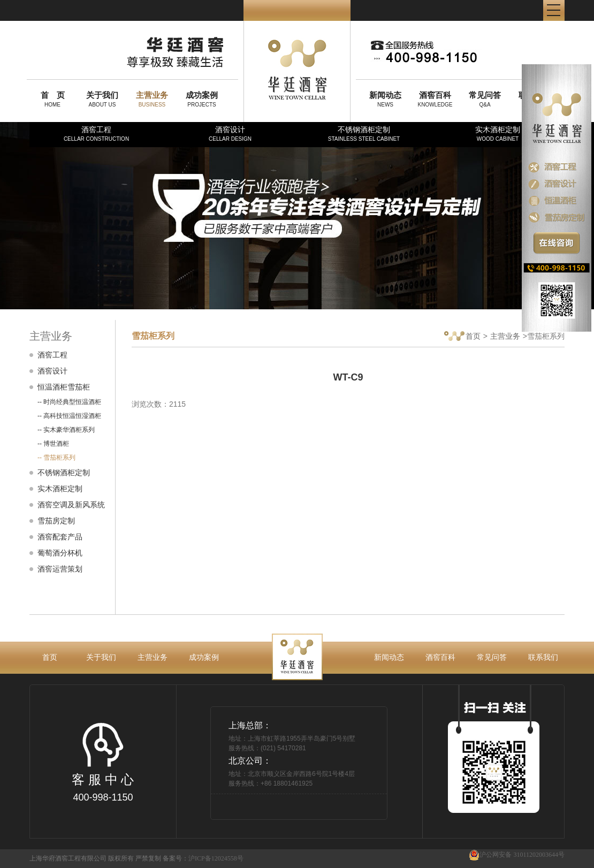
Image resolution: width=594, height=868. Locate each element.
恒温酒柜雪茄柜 (64, 387)
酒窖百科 (440, 657)
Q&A (485, 99)
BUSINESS (152, 99)
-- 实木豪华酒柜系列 (66, 430)
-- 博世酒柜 (53, 444)
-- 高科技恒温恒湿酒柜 (69, 416)
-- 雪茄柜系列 (56, 458)
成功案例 (204, 657)
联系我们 (543, 657)
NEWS (385, 99)
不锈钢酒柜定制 (364, 134)
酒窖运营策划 (60, 569)
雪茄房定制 (56, 521)
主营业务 (505, 336)
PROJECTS (202, 99)
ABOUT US (102, 99)
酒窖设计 (230, 134)
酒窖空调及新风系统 (71, 505)
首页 (462, 337)
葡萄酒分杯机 (60, 553)
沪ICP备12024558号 (216, 858)
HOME (52, 99)
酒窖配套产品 (60, 537)
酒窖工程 (96, 134)
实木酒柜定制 (498, 134)
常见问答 (492, 657)
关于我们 (101, 657)
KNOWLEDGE (435, 99)
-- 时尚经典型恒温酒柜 (69, 402)
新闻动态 (389, 657)
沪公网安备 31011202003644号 (517, 855)
